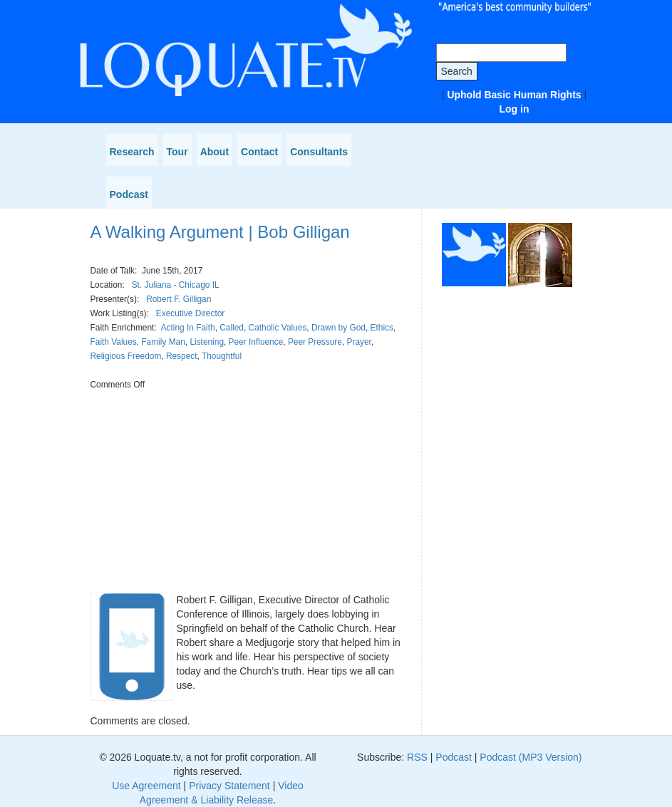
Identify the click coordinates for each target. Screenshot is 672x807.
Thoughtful (222, 356)
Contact (259, 152)
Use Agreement (146, 786)
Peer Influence (256, 342)
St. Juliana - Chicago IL (176, 285)
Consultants (319, 152)
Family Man (163, 342)
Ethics (382, 328)
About (214, 152)
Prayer (359, 342)
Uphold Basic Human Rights (514, 95)
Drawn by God (338, 328)
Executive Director (190, 313)
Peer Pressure (315, 342)
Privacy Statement (229, 786)
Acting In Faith (188, 328)
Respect (182, 356)
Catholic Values (278, 328)
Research (132, 152)
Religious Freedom (126, 356)
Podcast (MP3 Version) (531, 757)
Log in (515, 109)
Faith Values (114, 342)
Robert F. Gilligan (179, 299)
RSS (417, 757)
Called (232, 328)
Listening (207, 342)
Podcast (129, 194)
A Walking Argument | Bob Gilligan (220, 232)
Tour (177, 152)
